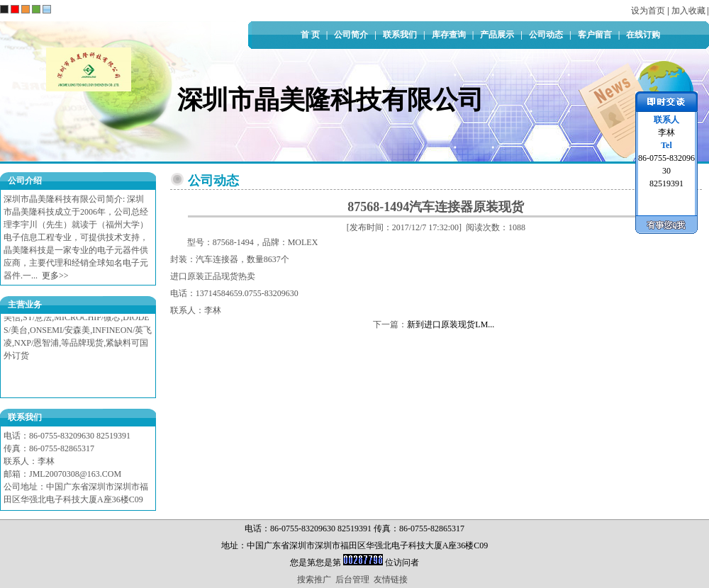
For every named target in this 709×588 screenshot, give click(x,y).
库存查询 (449, 35)
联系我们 (400, 35)
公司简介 (351, 35)
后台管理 (352, 579)
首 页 (310, 35)
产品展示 (497, 35)
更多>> (55, 276)
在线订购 (643, 35)
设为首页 (648, 11)
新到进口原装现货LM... (451, 324)
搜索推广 (314, 579)
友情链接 (391, 579)
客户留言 (595, 35)
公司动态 (546, 35)
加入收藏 (688, 11)
